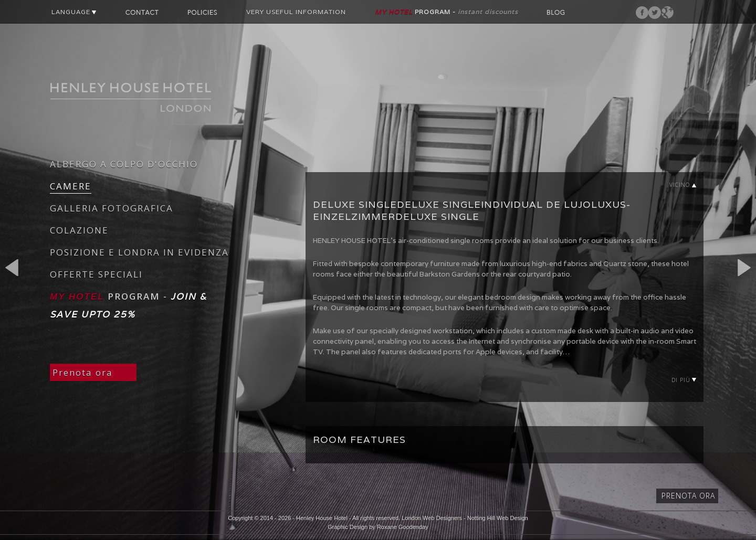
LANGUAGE (74, 12)
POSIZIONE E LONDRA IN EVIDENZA (139, 252)
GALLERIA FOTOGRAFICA (112, 208)
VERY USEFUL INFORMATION (296, 12)
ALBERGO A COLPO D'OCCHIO (124, 164)
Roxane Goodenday (403, 527)
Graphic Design (348, 527)
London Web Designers (432, 518)
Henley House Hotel (322, 518)
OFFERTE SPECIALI (96, 274)
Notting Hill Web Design (498, 518)
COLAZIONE (79, 230)
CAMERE (71, 186)
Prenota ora (83, 372)
